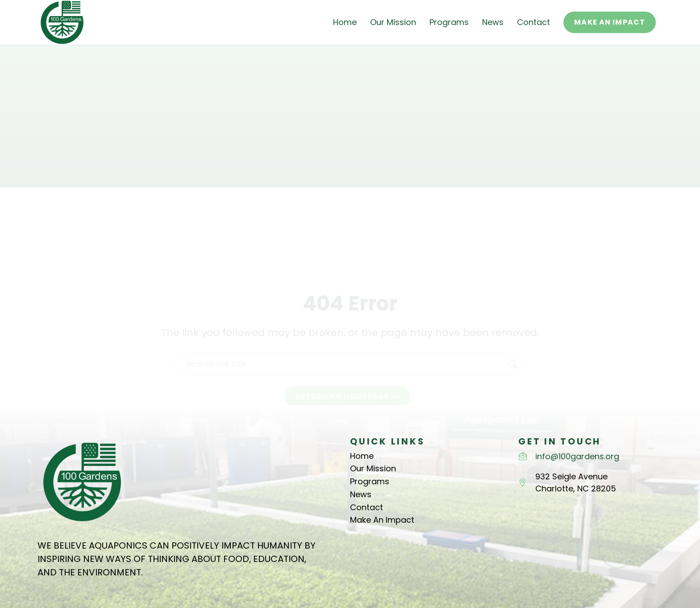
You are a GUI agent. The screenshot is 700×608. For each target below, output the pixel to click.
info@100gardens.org (577, 456)
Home (362, 456)
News (361, 494)
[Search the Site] (350, 327)
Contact (367, 507)
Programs (370, 481)
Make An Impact (382, 520)
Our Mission (373, 468)
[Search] (513, 327)
